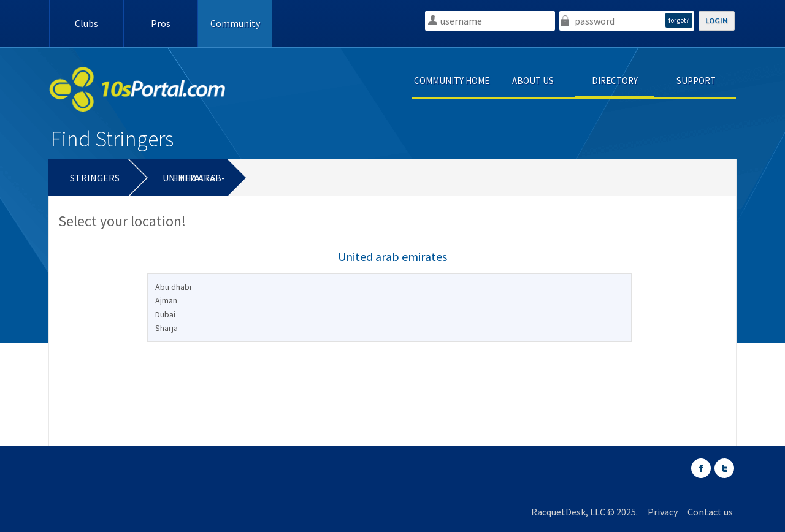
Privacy (663, 512)
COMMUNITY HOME (452, 81)
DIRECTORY (615, 81)
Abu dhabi (173, 287)
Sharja (167, 328)
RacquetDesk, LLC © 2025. (584, 512)
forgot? (679, 20)
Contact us (710, 512)
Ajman (166, 300)
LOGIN (717, 21)
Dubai (165, 314)
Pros (161, 23)
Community (235, 23)
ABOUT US (533, 81)
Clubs (86, 23)
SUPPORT (696, 81)
